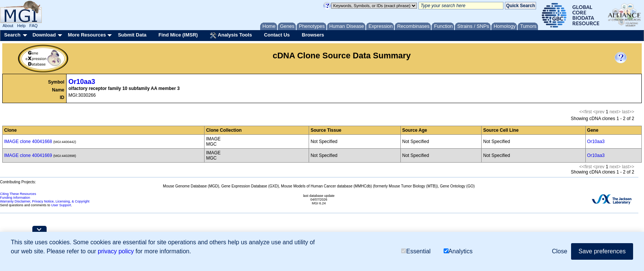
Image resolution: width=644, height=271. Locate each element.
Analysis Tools (231, 35)
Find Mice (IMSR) (178, 35)
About (8, 26)
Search (12, 35)
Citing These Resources (18, 194)
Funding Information (15, 198)
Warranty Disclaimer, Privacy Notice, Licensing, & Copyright (45, 201)
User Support (61, 205)
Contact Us (277, 35)
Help (21, 26)
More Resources (87, 35)
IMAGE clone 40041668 (28, 142)
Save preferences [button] (602, 251)
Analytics (458, 251)
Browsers (313, 35)
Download (44, 35)
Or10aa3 (82, 82)
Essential (416, 251)
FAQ (33, 26)
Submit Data (132, 35)
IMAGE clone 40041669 (28, 155)
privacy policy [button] (116, 251)
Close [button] (560, 251)
